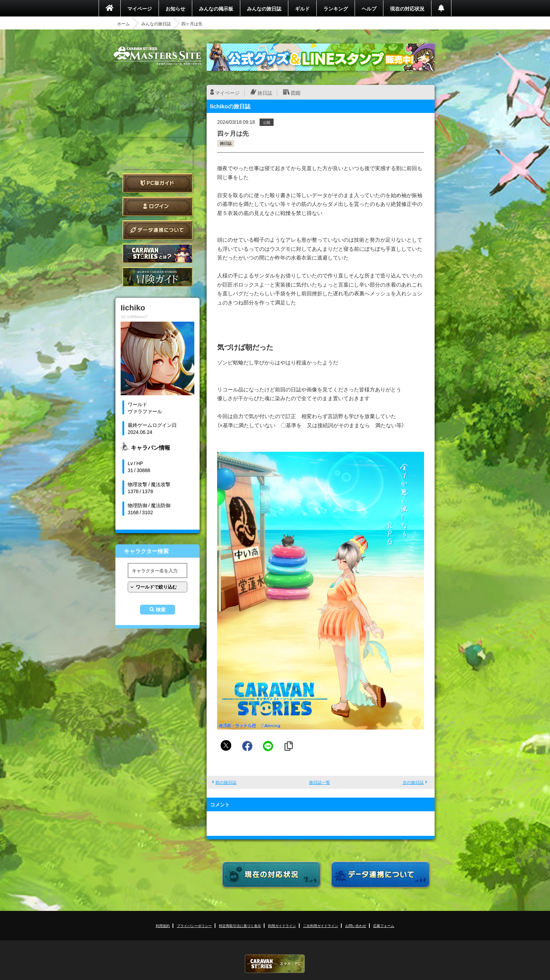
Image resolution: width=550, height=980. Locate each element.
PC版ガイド (157, 183)
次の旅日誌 (413, 782)
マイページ (140, 8)
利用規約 (163, 925)
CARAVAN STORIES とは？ (157, 253)
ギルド (302, 8)
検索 (161, 610)
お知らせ (175, 8)
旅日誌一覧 (320, 782)
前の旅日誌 (226, 782)
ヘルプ (369, 8)
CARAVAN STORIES (275, 964)
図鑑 (296, 93)
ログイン (157, 206)
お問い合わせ (356, 925)
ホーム (123, 24)
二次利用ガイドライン (321, 925)
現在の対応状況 (407, 8)
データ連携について (157, 230)
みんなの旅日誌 (264, 8)
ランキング (336, 8)
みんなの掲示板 (216, 8)
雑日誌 (226, 143)
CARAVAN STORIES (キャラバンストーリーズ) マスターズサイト (157, 56)
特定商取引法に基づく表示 (240, 925)
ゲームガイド (157, 277)
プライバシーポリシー (194, 925)
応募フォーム (384, 925)
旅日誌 (265, 93)
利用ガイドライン (282, 925)
